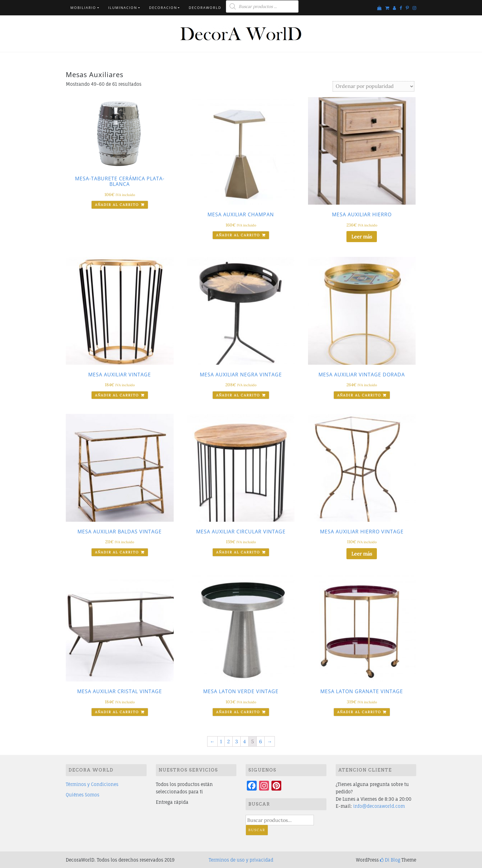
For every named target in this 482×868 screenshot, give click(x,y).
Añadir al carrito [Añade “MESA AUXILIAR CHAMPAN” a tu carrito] (238, 235)
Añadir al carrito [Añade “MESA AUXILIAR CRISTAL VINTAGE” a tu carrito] (117, 712)
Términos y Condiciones (92, 784)
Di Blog (390, 860)
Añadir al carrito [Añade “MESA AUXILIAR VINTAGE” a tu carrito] (117, 395)
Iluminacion (123, 8)
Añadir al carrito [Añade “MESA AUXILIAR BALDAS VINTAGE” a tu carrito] (117, 552)
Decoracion (163, 8)
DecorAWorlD (205, 8)
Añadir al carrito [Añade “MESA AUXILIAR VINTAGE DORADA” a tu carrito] (359, 395)
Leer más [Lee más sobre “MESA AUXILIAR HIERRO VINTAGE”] (362, 554)
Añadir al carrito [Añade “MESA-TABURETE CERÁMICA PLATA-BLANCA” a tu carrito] (117, 205)
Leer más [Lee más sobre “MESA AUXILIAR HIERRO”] (362, 237)
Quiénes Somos (83, 795)
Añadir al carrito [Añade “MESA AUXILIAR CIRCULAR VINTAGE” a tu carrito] (238, 552)
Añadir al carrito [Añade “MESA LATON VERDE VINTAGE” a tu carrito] (238, 712)
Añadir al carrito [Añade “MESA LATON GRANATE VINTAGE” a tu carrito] (359, 712)
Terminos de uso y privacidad (241, 860)
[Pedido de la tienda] (373, 86)
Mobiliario (83, 8)
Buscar (257, 830)
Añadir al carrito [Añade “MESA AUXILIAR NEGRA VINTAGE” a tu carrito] (238, 395)
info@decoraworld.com (379, 806)
